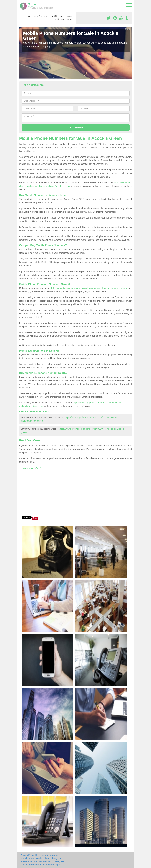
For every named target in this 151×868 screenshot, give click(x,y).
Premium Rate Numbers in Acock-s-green (41, 858)
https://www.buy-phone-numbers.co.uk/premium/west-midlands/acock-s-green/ (89, 288)
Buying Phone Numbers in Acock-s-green (41, 855)
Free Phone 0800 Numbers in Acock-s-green (43, 861)
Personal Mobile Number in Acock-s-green (42, 865)
